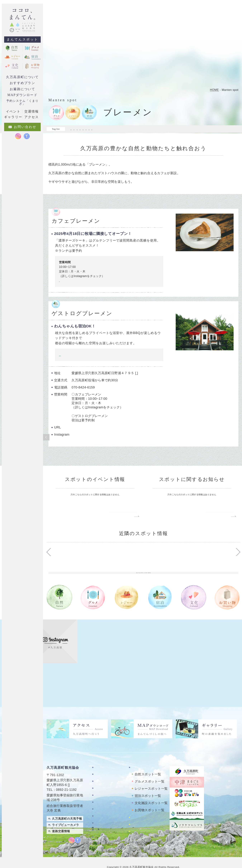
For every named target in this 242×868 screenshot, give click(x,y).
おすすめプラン (22, 83)
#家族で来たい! (184, 129)
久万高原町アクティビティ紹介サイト (151, 827)
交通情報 (32, 111)
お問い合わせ (104, 807)
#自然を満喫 (102, 133)
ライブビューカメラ (66, 816)
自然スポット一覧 (148, 766)
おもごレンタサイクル (147, 819)
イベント (13, 111)
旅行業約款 (103, 831)
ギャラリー (103, 793)
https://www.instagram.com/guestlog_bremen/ (105, 451)
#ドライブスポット (82, 129)
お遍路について (22, 89)
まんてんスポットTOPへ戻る (143, 599)
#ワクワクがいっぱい (136, 129)
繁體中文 (234, 829)
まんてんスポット (22, 39)
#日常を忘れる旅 (80, 133)
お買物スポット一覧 (150, 801)
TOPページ (103, 759)
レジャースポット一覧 (151, 780)
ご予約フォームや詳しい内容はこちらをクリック (90, 359)
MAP (72, 776)
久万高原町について (22, 77)
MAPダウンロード (22, 95)
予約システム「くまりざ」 (22, 102)
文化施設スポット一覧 (151, 794)
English (234, 836)
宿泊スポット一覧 (148, 787)
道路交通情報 (61, 822)
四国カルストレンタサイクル (151, 810)
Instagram (64, 285)
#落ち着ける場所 (124, 133)
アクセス (101, 800)
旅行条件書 (103, 824)
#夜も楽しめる (162, 129)
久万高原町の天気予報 (67, 810)
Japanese (233, 843)
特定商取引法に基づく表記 (109, 816)
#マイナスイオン (108, 129)
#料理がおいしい (207, 129)
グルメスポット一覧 (150, 773)
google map (144, 377)
